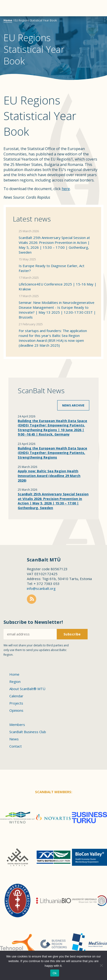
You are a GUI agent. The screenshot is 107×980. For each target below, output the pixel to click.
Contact (16, 746)
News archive (73, 405)
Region (15, 681)
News (14, 739)
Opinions (16, 710)
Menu (12, 8)
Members (17, 725)
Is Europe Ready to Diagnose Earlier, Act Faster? (52, 268)
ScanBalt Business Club (28, 732)
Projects (16, 703)
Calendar (16, 696)
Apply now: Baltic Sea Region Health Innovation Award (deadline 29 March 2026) (49, 476)
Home (8, 20)
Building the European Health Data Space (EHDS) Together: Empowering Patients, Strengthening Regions (52, 453)
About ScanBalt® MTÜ (27, 689)
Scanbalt (92, 22)
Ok (55, 973)
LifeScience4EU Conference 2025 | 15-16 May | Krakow (58, 287)
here (66, 189)
